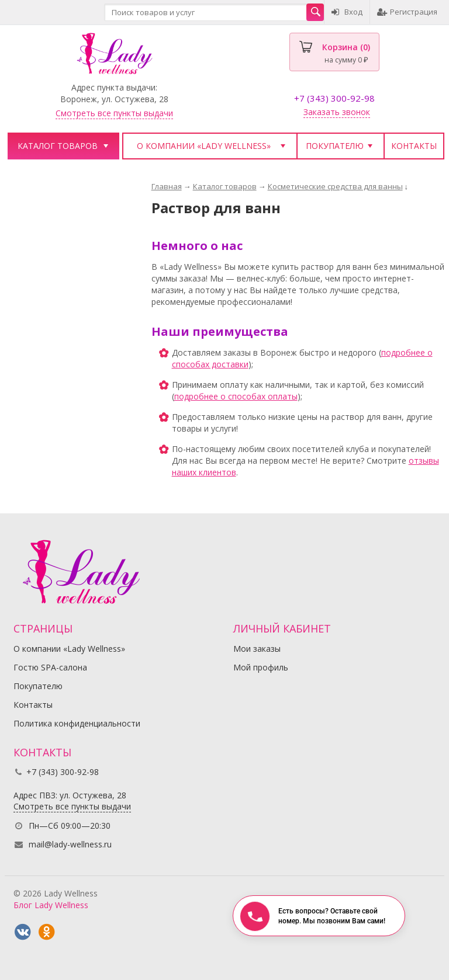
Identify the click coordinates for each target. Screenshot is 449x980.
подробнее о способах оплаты (236, 396)
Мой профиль (261, 667)
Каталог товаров (58, 146)
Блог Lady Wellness (51, 905)
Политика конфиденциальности (77, 723)
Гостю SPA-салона (50, 667)
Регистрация (407, 12)
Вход (347, 12)
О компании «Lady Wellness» (204, 146)
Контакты (414, 146)
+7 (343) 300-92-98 (334, 98)
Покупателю (335, 146)
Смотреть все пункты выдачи (114, 113)
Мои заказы (257, 649)
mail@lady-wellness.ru (70, 844)
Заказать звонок (337, 112)
